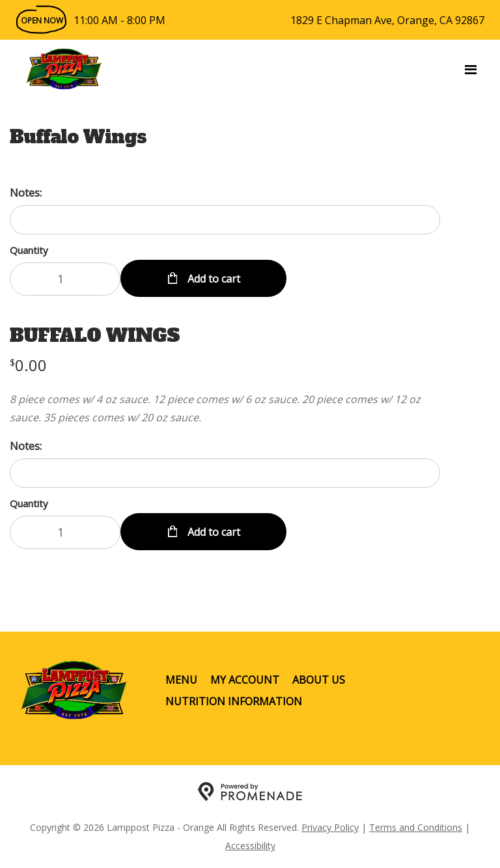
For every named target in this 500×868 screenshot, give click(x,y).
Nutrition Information (234, 701)
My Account (245, 680)
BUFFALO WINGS (95, 335)
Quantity (29, 250)
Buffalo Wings (78, 137)
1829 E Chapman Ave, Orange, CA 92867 (387, 20)
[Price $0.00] (28, 365)
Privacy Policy (330, 827)
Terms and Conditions (416, 827)
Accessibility (250, 846)
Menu (181, 680)
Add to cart (213, 279)
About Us (319, 680)
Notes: (26, 193)
